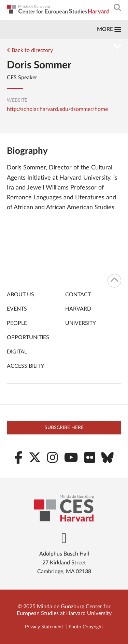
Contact (78, 295)
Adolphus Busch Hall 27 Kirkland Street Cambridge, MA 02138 (64, 563)
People (17, 323)
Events (17, 309)
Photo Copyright (86, 627)
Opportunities (28, 337)
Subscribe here (64, 428)
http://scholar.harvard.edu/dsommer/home (57, 109)
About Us (20, 295)
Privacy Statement (44, 627)
